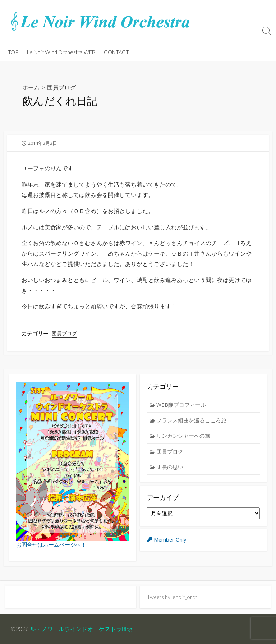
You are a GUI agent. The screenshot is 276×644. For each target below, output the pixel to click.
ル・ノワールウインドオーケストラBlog (81, 629)
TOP (13, 52)
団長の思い (170, 467)
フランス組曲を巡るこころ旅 (192, 420)
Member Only (167, 541)
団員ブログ (61, 87)
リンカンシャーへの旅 (184, 436)
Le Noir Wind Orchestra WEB (61, 52)
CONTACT (116, 52)
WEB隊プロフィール (181, 405)
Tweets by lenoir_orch (173, 597)
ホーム (31, 87)
